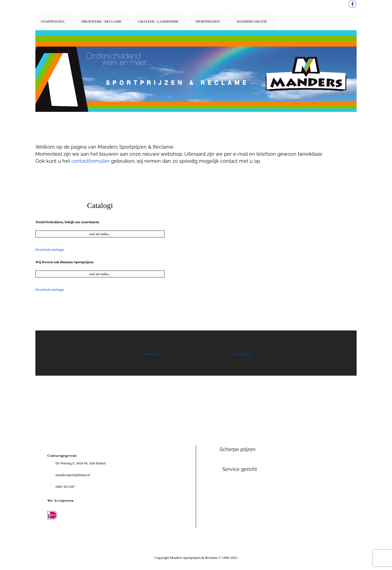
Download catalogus (50, 249)
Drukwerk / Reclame (101, 21)
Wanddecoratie (252, 21)
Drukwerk (150, 354)
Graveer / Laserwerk (159, 21)
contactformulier (91, 161)
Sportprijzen (208, 21)
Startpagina (53, 21)
